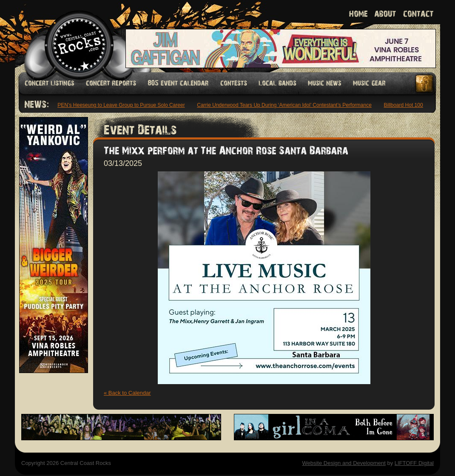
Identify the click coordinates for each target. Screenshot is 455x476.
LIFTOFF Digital (414, 463)
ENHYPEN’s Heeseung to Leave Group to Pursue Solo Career (116, 105)
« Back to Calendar (127, 393)
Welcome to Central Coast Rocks (69, 36)
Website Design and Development (344, 463)
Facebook (425, 84)
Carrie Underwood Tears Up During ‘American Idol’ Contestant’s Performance (286, 105)
